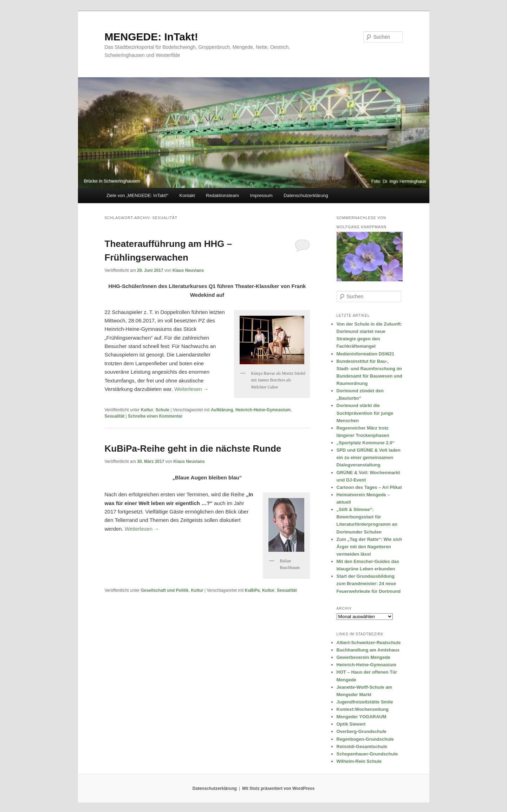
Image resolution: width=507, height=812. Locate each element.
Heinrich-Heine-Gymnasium (263, 410)
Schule (162, 410)
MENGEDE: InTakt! (151, 37)
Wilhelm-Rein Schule (359, 761)
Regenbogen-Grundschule (365, 739)
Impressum (261, 195)
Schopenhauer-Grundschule (367, 754)
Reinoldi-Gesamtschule (362, 746)
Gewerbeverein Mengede (363, 657)
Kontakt (187, 195)
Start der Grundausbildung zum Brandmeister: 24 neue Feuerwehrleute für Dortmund (369, 584)
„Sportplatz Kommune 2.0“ (366, 443)
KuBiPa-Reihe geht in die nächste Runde (193, 448)
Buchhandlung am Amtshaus (368, 650)
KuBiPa (252, 590)
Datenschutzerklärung (306, 195)
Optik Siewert (351, 724)
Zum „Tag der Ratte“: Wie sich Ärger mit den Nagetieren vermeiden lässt (369, 547)
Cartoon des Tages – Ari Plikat (369, 487)
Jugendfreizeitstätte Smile (365, 702)
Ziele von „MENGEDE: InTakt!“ (137, 195)
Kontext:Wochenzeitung (363, 709)
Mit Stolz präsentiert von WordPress (278, 788)
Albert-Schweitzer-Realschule (369, 643)
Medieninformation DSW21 (366, 354)
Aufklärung (222, 410)
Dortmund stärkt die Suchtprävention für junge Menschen (365, 413)
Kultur (147, 410)
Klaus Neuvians (188, 270)
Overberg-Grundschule (362, 731)
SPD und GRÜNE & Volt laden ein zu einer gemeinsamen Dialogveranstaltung (369, 457)
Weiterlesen (191, 389)
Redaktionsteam (222, 195)
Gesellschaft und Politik (165, 590)
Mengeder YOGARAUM (362, 717)
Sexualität (115, 416)
